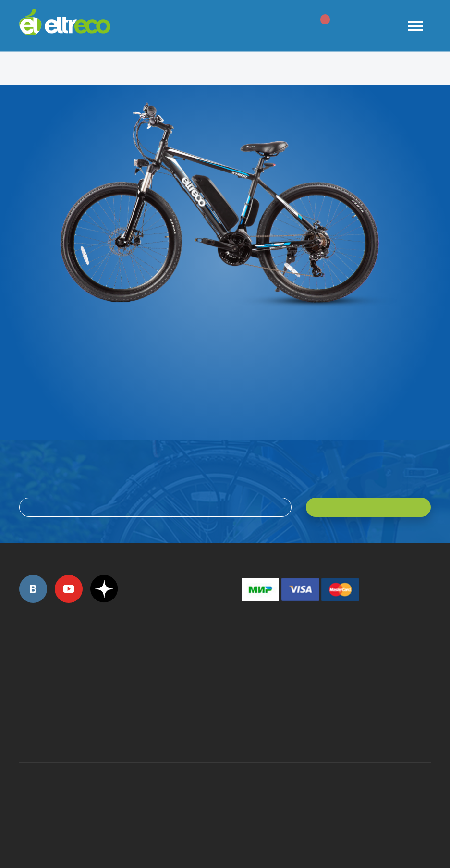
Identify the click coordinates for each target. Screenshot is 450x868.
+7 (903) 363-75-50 (247, 728)
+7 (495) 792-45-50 (24, 666)
